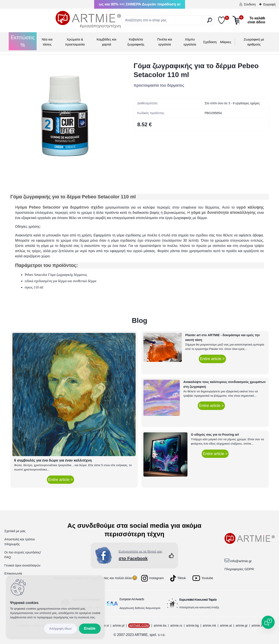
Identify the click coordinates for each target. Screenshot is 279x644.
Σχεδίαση (210, 42)
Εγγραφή (269, 4)
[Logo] (43, 20)
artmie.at (226, 625)
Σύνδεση (250, 4)
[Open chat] (268, 622)
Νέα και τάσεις (47, 42)
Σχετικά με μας (15, 531)
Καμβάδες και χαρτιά (106, 42)
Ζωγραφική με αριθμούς (254, 42)
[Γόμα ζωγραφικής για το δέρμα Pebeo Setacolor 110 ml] (65, 116)
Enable (90, 628)
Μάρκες (226, 42)
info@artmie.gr (241, 561)
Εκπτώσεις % (23, 41)
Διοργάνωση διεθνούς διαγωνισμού (140, 608)
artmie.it (257, 625)
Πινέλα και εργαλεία (165, 42)
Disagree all (60, 629)
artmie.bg (192, 625)
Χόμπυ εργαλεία (190, 42)
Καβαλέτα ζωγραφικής (136, 42)
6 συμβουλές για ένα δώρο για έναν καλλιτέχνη (53, 460)
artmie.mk (209, 625)
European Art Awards (132, 599)
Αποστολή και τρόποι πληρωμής (20, 542)
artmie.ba (160, 625)
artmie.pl (119, 625)
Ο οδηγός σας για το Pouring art (215, 435)
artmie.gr (242, 625)
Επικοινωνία (13, 573)
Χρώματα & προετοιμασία (75, 42)
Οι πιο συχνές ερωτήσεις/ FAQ (23, 555)
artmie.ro (176, 625)
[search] (179, 22)
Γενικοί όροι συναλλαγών (22, 565)
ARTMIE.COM (139, 625)
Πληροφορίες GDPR (239, 569)
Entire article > (60, 480)
